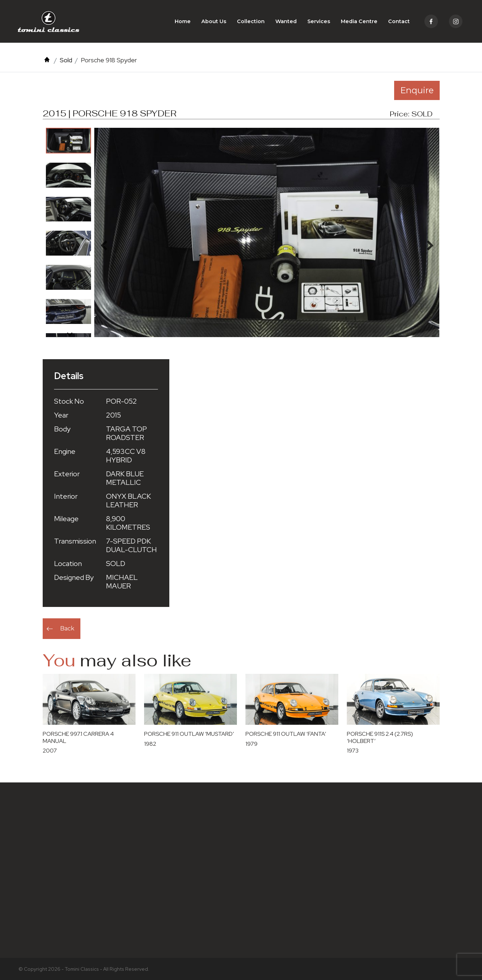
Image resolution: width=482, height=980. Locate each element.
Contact (399, 21)
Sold (66, 60)
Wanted (286, 21)
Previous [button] (70, 135)
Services (319, 21)
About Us (214, 21)
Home (183, 21)
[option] (68, 141)
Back (67, 628)
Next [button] (70, 334)
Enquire (417, 90)
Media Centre (359, 21)
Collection (251, 21)
